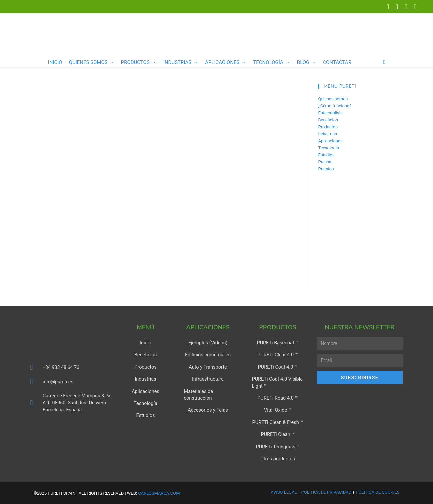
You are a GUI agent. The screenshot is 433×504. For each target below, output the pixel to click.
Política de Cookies (378, 491)
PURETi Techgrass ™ (278, 446)
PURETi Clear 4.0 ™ (277, 355)
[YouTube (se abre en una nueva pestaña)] (406, 7)
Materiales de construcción (198, 394)
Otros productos (278, 458)
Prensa (325, 162)
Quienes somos (92, 62)
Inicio (55, 62)
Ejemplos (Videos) (208, 343)
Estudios (326, 155)
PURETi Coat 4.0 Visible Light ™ (276, 382)
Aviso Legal (284, 491)
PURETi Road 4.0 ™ (277, 398)
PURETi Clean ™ (277, 434)
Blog (307, 62)
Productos (139, 62)
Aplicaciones (226, 62)
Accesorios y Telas (208, 410)
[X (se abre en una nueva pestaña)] (388, 7)
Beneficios (328, 120)
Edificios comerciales (208, 355)
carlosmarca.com (159, 492)
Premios (326, 169)
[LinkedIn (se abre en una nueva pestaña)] (397, 7)
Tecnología (271, 62)
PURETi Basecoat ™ (278, 343)
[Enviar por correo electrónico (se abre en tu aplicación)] (414, 7)
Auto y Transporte (208, 367)
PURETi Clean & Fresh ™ (278, 422)
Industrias (181, 62)
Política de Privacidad (326, 491)
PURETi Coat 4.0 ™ (278, 367)
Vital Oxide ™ (278, 410)
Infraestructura (208, 379)
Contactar (337, 62)
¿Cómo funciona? (335, 106)
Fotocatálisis (330, 113)
